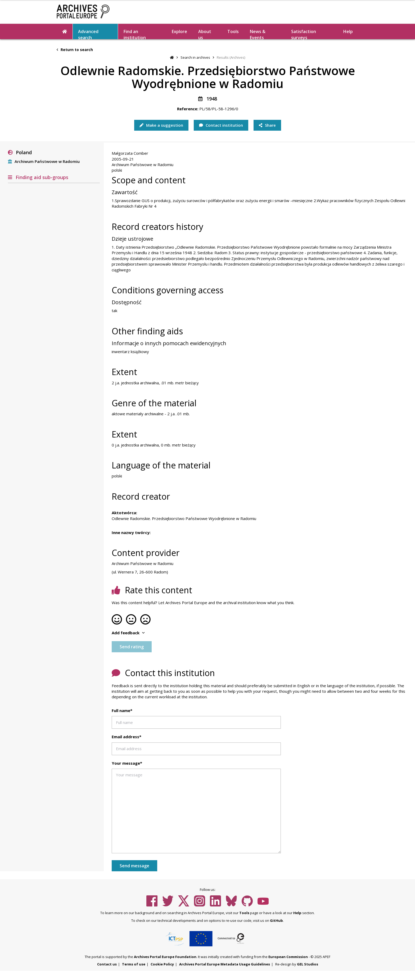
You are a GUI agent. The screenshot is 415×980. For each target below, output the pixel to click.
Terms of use (134, 964)
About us (205, 34)
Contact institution (221, 125)
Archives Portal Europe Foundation (165, 957)
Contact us (107, 964)
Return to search (75, 50)
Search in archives (195, 57)
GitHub (276, 920)
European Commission (288, 957)
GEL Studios (308, 964)
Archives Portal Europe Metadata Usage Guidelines (225, 964)
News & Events (258, 34)
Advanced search (88, 34)
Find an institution (135, 34)
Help (348, 31)
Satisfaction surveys (304, 34)
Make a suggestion (161, 125)
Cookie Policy (162, 964)
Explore (179, 31)
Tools (233, 31)
